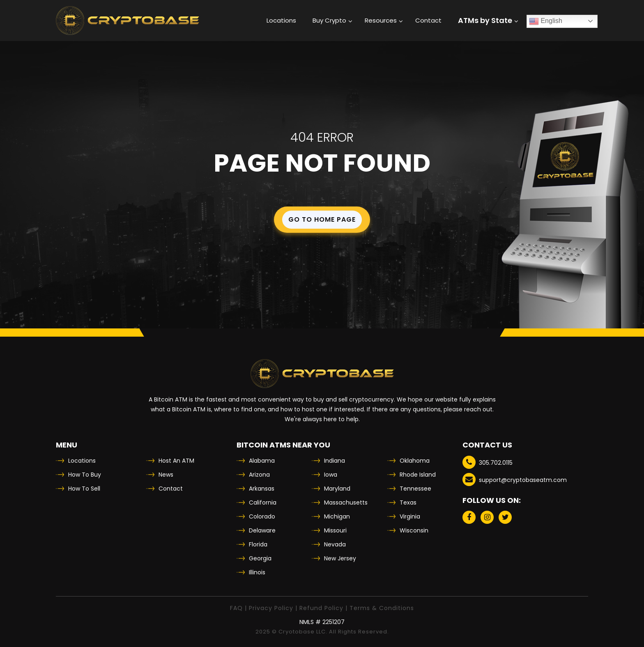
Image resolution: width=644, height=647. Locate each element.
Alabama (262, 461)
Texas (408, 502)
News (166, 475)
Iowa (331, 475)
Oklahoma (415, 461)
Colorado (262, 516)
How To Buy (85, 475)
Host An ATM (176, 461)
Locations (82, 461)
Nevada (335, 544)
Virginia (410, 516)
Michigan (337, 516)
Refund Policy (321, 608)
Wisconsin (414, 530)
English (546, 21)
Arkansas (262, 489)
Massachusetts (346, 502)
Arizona (259, 475)
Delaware (262, 530)
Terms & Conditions (382, 608)
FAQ (236, 608)
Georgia (260, 558)
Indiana (335, 461)
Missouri (335, 530)
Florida (258, 544)
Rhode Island (418, 475)
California (263, 502)
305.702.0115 (488, 462)
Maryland (337, 489)
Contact (171, 489)
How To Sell (84, 489)
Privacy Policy (271, 608)
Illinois (257, 572)
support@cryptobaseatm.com (515, 480)
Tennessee (415, 489)
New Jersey (340, 558)
